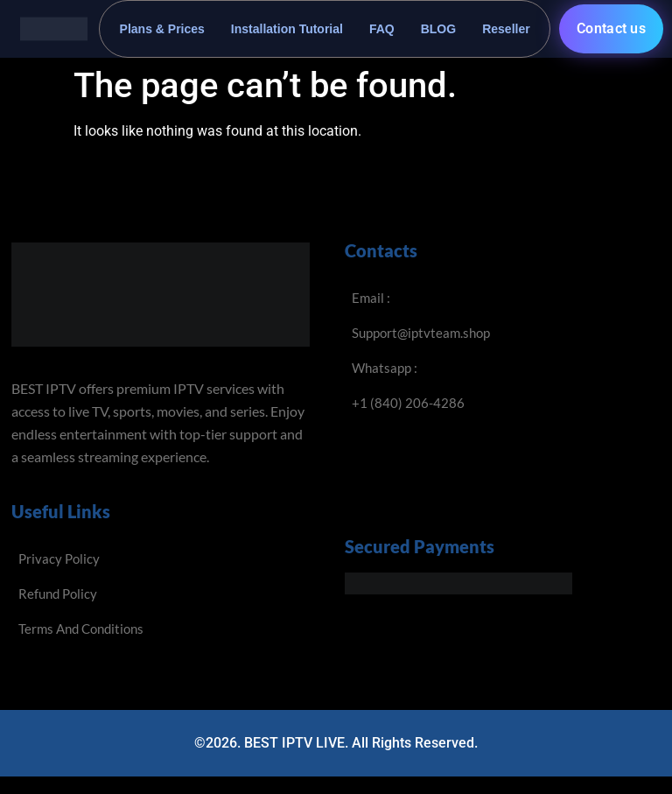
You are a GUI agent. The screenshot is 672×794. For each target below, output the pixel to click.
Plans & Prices (162, 29)
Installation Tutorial (287, 29)
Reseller (506, 29)
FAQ (382, 29)
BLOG (438, 29)
